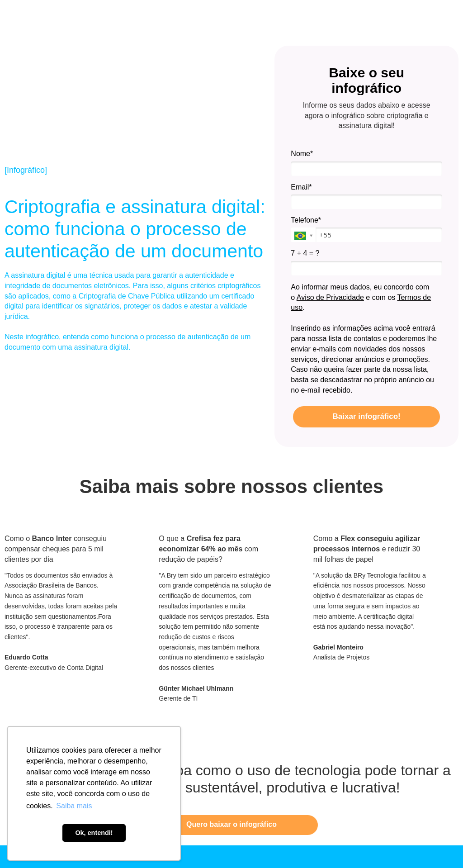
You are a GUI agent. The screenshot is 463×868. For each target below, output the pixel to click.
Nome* (302, 154)
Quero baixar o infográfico (231, 824)
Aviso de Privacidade (330, 297)
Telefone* (306, 220)
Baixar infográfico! (367, 416)
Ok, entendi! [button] (94, 833)
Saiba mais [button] (74, 806)
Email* (301, 187)
